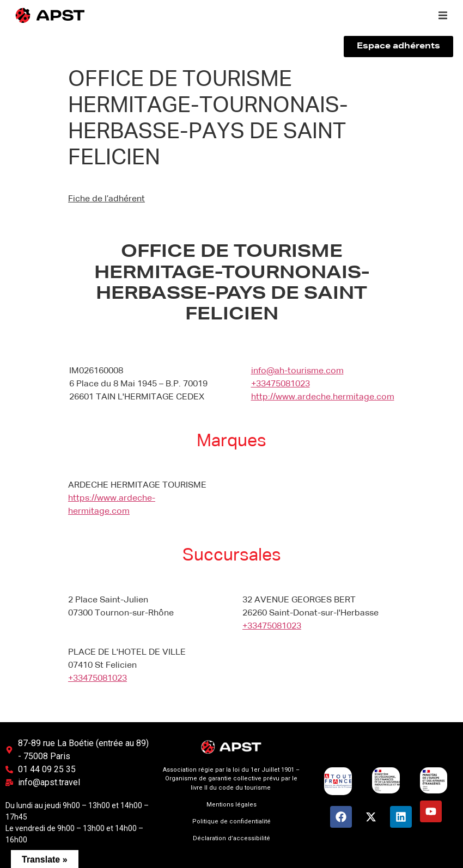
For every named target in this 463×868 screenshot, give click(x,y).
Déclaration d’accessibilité (231, 838)
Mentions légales (231, 805)
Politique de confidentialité (231, 821)
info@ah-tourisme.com (297, 371)
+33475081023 (281, 384)
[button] (443, 15)
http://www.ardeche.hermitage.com (323, 397)
